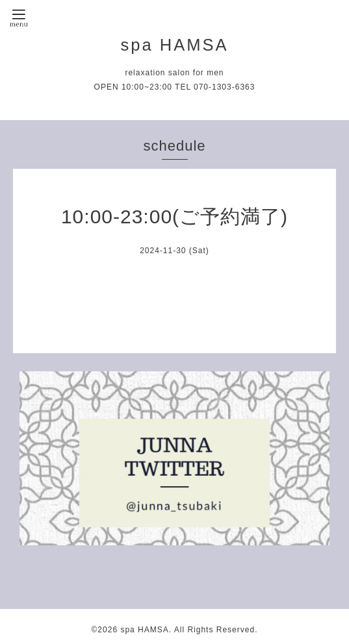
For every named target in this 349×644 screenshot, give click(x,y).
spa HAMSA (175, 45)
